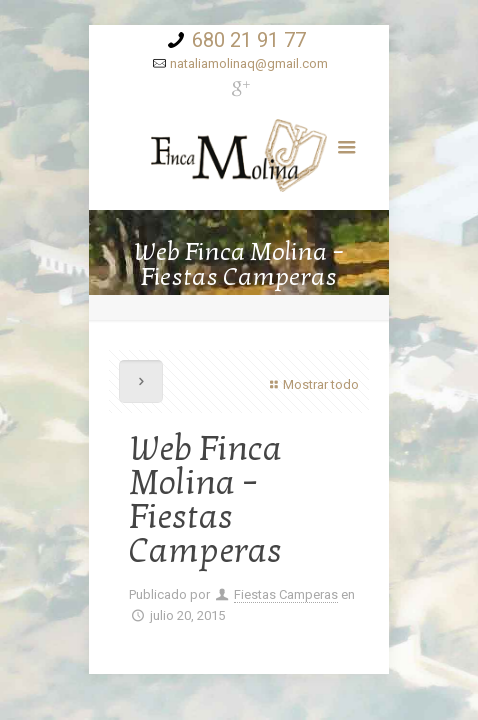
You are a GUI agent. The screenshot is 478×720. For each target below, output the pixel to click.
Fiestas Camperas (286, 594)
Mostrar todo (312, 384)
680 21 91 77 (249, 40)
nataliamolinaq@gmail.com (249, 63)
